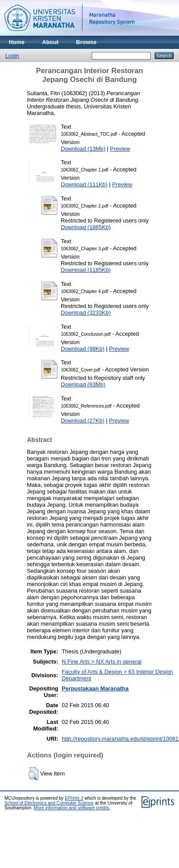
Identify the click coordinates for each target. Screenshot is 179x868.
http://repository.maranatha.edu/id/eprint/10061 (120, 739)
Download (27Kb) (83, 421)
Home (17, 42)
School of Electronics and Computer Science (49, 803)
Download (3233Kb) (86, 313)
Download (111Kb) (84, 184)
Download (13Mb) (83, 149)
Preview (120, 149)
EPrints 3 (74, 798)
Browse (86, 42)
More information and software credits (72, 808)
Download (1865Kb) (86, 227)
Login (12, 56)
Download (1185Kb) (86, 270)
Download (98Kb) (83, 349)
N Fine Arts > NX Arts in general (102, 662)
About (50, 42)
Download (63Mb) (83, 384)
